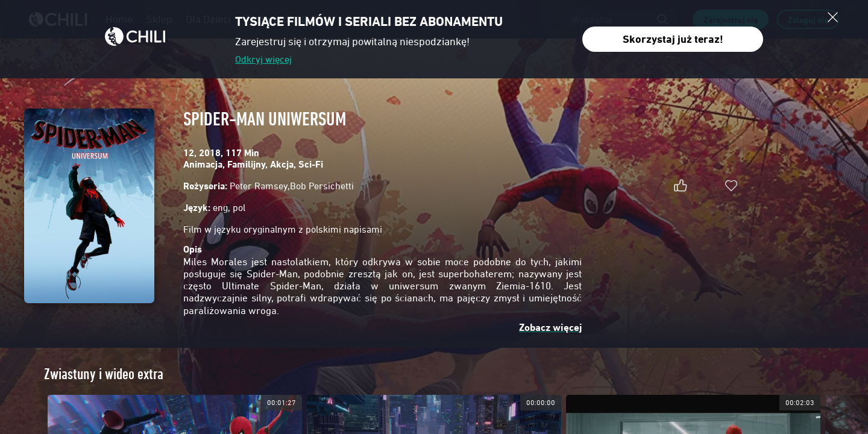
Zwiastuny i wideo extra (104, 374)
